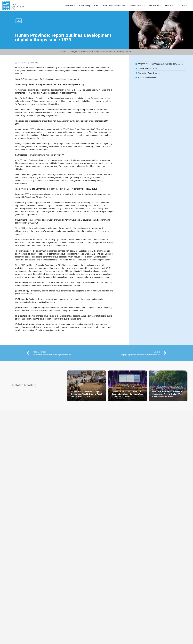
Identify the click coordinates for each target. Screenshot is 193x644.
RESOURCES (154, 6)
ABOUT (168, 6)
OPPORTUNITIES (136, 6)
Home (64, 52)
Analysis (74, 52)
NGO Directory (85, 6)
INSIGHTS (69, 6)
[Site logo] (13, 5)
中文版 (185, 6)
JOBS (96, 6)
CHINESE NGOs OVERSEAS (113, 6)
